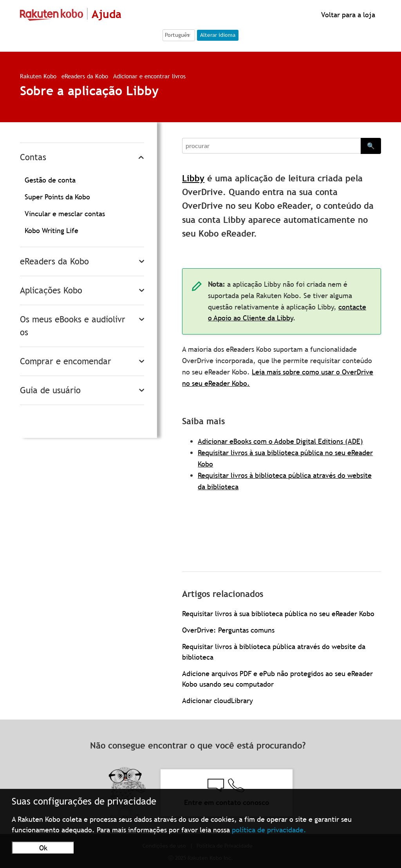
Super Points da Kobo (57, 197)
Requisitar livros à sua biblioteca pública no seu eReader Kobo (278, 614)
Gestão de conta (50, 180)
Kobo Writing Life (51, 231)
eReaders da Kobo (85, 76)
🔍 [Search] (371, 146)
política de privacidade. (269, 830)
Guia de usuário (50, 390)
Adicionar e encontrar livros (149, 76)
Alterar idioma (218, 35)
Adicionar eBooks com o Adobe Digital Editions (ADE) (280, 441)
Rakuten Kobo (38, 76)
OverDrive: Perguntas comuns (228, 630)
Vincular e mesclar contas (65, 214)
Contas (33, 157)
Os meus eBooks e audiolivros (73, 326)
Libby (193, 178)
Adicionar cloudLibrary (218, 701)
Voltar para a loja (347, 15)
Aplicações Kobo (51, 290)
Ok (43, 848)
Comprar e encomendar (66, 361)
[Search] (271, 146)
